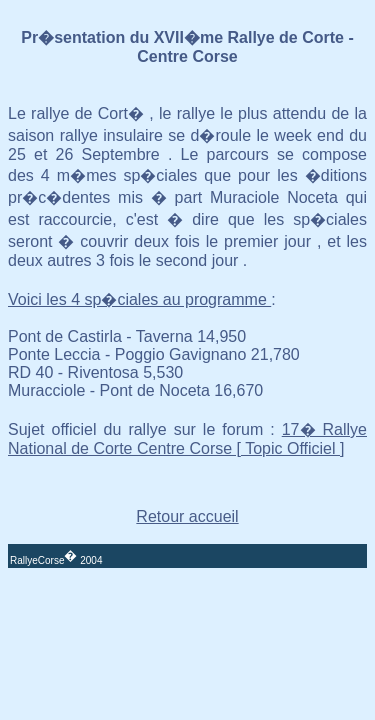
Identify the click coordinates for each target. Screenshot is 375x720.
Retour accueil (187, 516)
